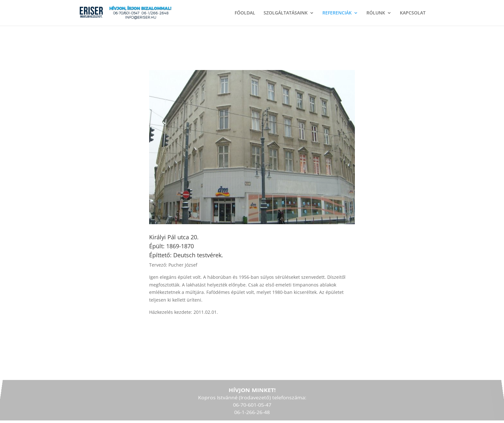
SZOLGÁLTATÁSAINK (286, 13)
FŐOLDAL (245, 13)
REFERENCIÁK (337, 13)
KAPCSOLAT (413, 13)
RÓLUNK (376, 13)
